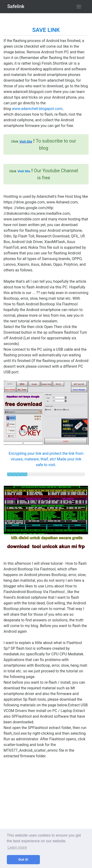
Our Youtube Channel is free (44, 174)
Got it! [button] (23, 860)
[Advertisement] (46, 805)
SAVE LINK (46, 30)
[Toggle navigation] (79, 7)
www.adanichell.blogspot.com (37, 109)
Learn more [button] (17, 847)
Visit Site (26, 141)
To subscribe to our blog (44, 144)
